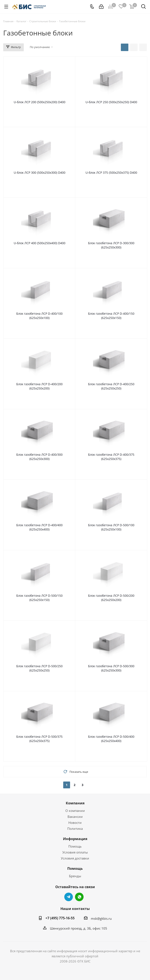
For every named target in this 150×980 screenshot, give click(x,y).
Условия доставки (75, 858)
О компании (75, 811)
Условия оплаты (75, 852)
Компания (75, 803)
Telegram (69, 897)
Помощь (75, 846)
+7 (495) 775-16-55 (60, 918)
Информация (75, 839)
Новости (75, 823)
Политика (75, 829)
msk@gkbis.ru (101, 918)
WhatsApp (79, 897)
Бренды (75, 876)
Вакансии (75, 817)
